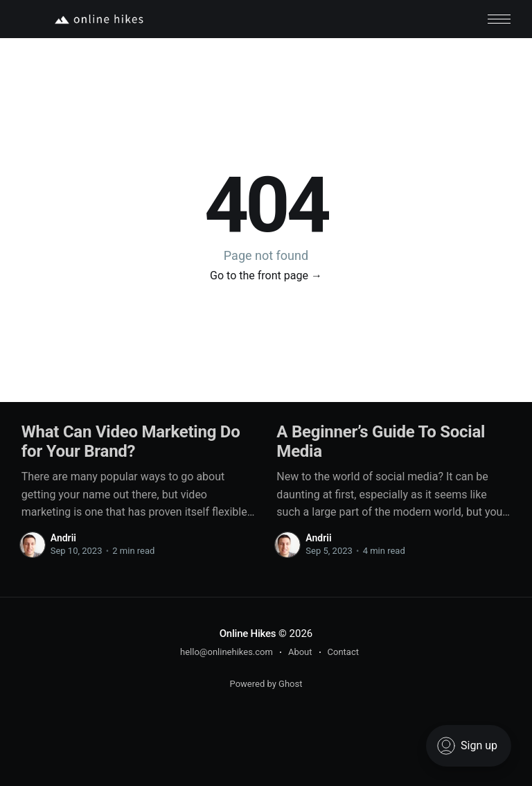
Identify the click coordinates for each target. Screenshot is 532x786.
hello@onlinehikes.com (227, 652)
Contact (343, 652)
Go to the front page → (266, 276)
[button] (499, 19)
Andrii (63, 538)
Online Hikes (248, 634)
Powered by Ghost (266, 684)
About (300, 652)
